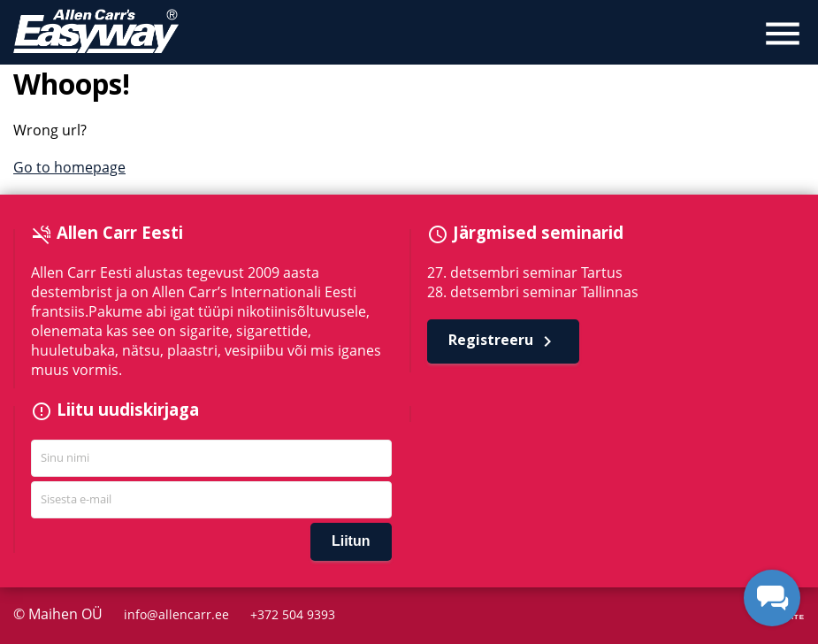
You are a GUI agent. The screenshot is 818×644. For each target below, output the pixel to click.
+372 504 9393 (293, 614)
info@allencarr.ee (176, 614)
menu (783, 34)
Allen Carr (96, 31)
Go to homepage (69, 167)
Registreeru (503, 341)
